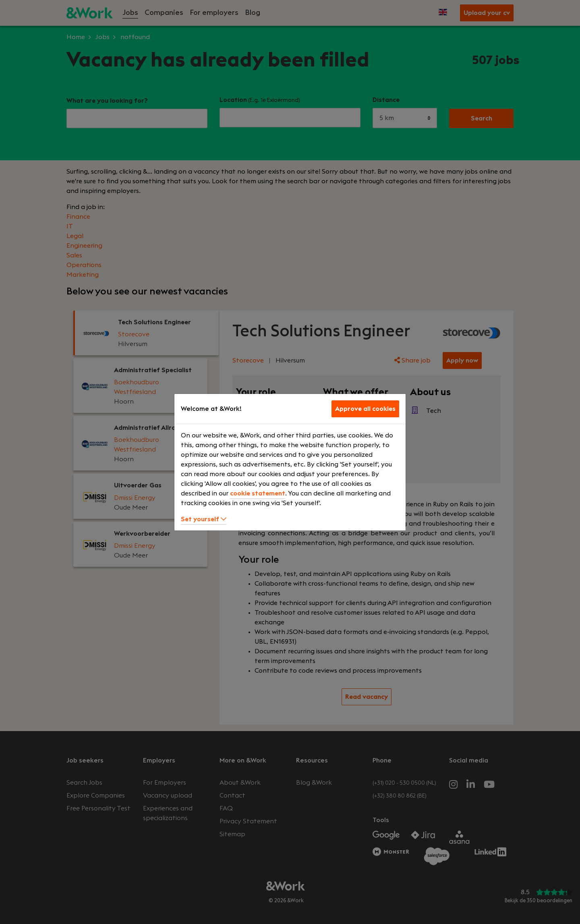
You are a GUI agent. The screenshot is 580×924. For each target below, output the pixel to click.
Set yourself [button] (204, 519)
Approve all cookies (365, 409)
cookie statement (258, 493)
